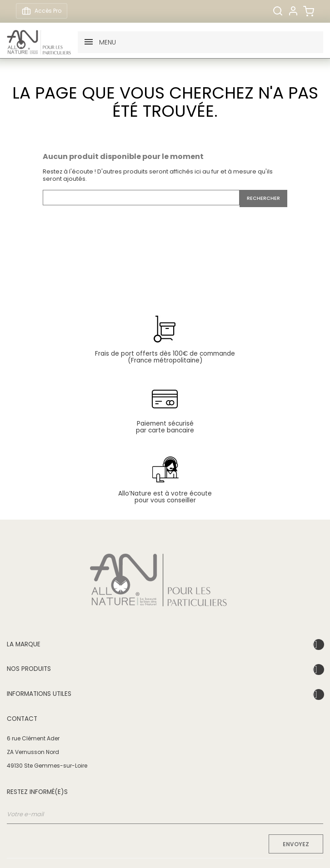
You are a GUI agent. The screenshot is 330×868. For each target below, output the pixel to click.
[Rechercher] (278, 11)
